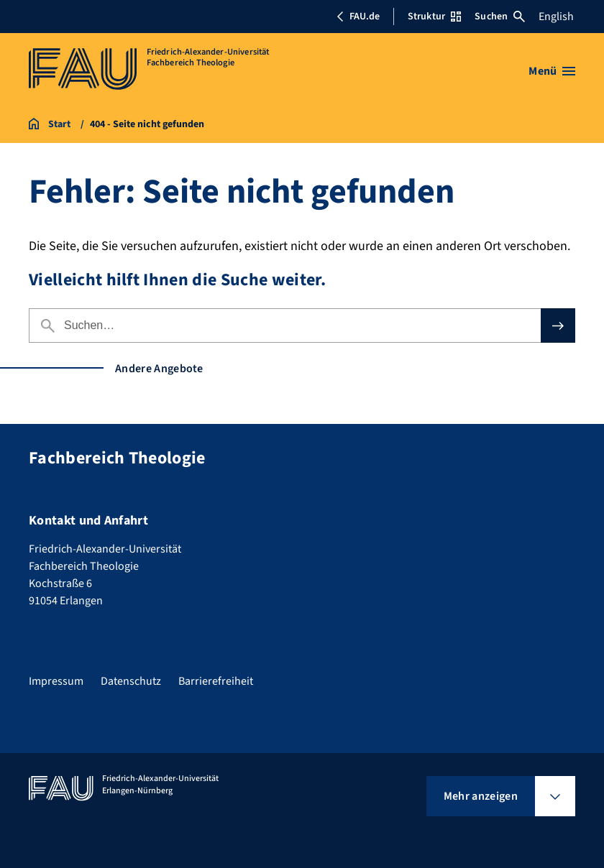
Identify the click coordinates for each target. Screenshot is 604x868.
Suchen (500, 17)
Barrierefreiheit (216, 681)
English (556, 17)
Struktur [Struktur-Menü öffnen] (434, 17)
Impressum (56, 681)
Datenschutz (131, 681)
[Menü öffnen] (552, 71)
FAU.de (358, 17)
